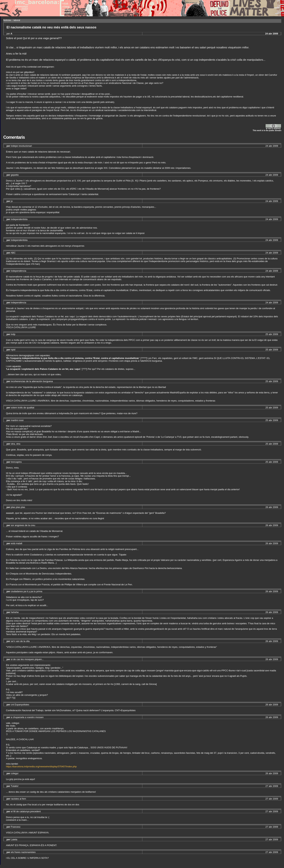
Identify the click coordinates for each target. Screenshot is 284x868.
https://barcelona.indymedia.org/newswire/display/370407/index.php (41, 766)
